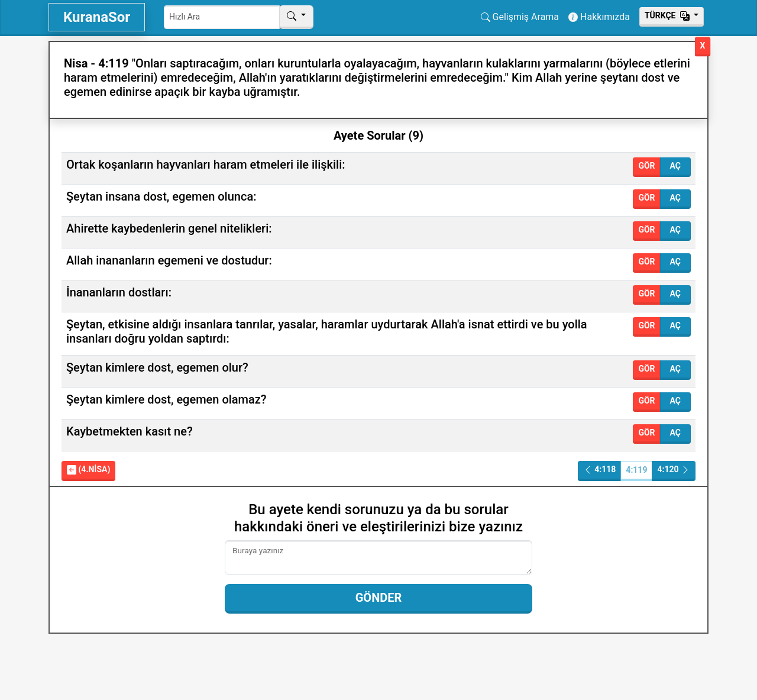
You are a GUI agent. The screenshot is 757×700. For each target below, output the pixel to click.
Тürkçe (668, 15)
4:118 (600, 470)
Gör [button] (646, 166)
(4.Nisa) (88, 470)
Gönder (379, 598)
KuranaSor (97, 17)
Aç (675, 166)
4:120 (674, 470)
